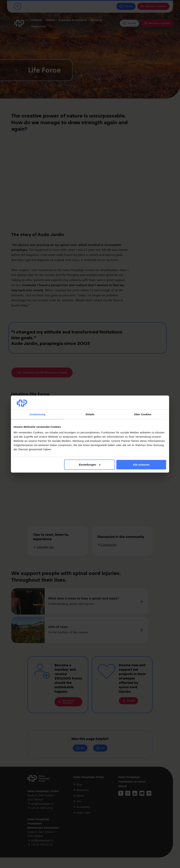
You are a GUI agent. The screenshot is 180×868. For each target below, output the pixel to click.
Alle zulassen (141, 465)
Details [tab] (90, 414)
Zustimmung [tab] (37, 414)
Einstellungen (89, 465)
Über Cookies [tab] (143, 414)
